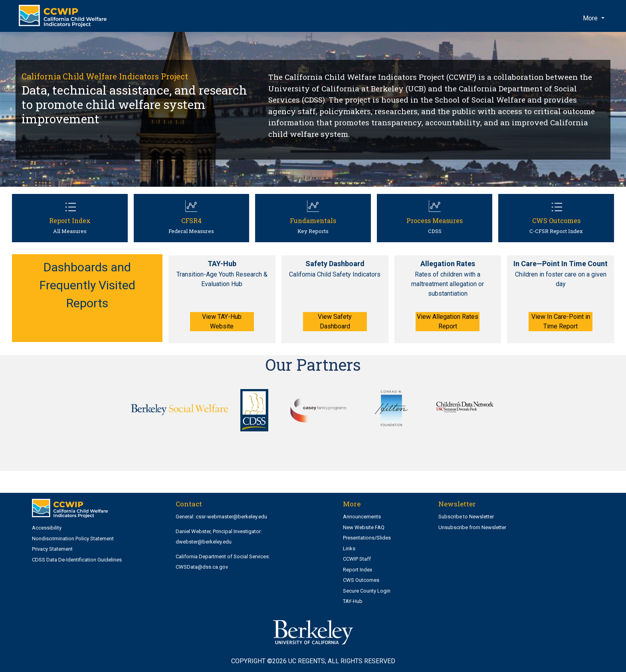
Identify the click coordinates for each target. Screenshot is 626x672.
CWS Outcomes (556, 220)
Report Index (70, 220)
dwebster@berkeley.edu (204, 542)
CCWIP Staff (357, 559)
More (591, 18)
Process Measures (435, 220)
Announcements (362, 517)
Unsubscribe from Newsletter (472, 527)
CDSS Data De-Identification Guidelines (77, 560)
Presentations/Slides (367, 538)
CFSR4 (191, 220)
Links (349, 548)
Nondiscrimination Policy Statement (73, 539)
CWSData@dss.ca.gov (202, 567)
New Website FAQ (364, 527)
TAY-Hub (353, 601)
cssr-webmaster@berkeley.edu (231, 517)
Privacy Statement (52, 549)
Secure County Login (367, 591)
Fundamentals (313, 220)
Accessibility (47, 528)
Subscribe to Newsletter (466, 517)
